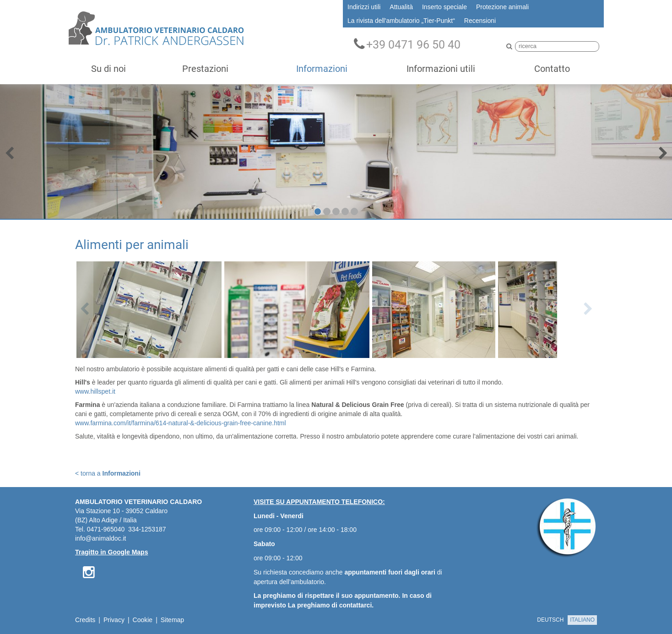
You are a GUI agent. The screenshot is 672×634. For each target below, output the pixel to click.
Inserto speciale (444, 7)
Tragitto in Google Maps (111, 552)
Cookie (143, 620)
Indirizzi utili (364, 7)
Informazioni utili (441, 69)
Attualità (401, 7)
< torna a (108, 473)
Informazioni (322, 69)
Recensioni (480, 21)
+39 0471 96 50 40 (407, 44)
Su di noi (108, 69)
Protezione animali (502, 7)
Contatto (552, 69)
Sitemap (172, 620)
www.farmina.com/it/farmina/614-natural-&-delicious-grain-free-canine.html (181, 423)
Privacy (114, 620)
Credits (85, 620)
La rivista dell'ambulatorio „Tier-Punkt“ (401, 21)
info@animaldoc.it (101, 538)
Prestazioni (205, 69)
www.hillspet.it (95, 391)
